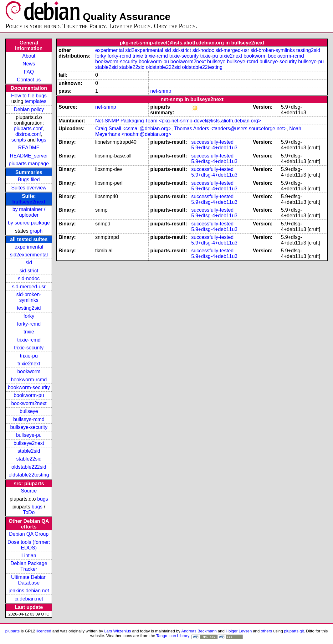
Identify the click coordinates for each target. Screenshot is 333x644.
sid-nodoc (29, 278)
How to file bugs (29, 96)
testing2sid (29, 308)
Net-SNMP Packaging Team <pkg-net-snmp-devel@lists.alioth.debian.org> (178, 121)
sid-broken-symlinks (29, 297)
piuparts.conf (28, 129)
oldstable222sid (29, 467)
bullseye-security (29, 427)
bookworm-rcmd (29, 380)
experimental (29, 247)
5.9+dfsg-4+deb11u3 (214, 148)
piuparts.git (294, 631)
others (266, 631)
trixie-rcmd (29, 340)
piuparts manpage (29, 164)
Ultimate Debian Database (29, 580)
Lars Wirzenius (118, 631)
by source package (29, 223)
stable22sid (29, 459)
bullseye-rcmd (29, 419)
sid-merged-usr (29, 287)
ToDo (29, 512)
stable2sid (29, 451)
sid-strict (29, 271)
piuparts (13, 631)
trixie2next (29, 364)
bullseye (29, 411)
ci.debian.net (29, 599)
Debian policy (29, 109)
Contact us (29, 80)
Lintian (29, 556)
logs (41, 140)
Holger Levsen (239, 631)
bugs (43, 499)
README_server (29, 156)
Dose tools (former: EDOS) (29, 545)
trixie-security (29, 348)
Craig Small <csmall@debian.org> (133, 129)
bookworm (29, 371)
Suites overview (29, 188)
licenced (44, 631)
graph (36, 231)
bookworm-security (29, 387)
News (29, 64)
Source (29, 491)
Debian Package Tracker (29, 566)
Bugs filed (29, 180)
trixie (29, 332)
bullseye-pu (29, 435)
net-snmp (161, 91)
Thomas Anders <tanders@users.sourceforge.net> (230, 129)
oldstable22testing (29, 475)
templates (36, 101)
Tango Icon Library (173, 636)
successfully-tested (212, 142)
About (29, 56)
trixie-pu (29, 356)
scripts (19, 140)
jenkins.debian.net (29, 591)
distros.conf (28, 134)
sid (29, 263)
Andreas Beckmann (199, 631)
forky (29, 316)
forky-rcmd (29, 324)
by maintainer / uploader (29, 212)
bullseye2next (29, 202)
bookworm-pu (29, 395)
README (29, 148)
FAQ (29, 72)
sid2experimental (29, 255)
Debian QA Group (29, 534)
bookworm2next (29, 403)
